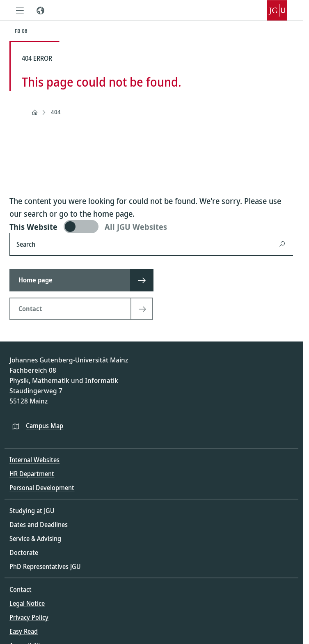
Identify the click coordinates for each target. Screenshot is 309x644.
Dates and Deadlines (39, 525)
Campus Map (45, 426)
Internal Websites (34, 460)
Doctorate (24, 552)
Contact (21, 589)
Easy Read (24, 631)
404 (56, 112)
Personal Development (42, 488)
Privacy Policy (29, 617)
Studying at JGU (32, 511)
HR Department (32, 474)
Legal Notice (27, 603)
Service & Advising (35, 539)
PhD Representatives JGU (45, 566)
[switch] (151, 227)
